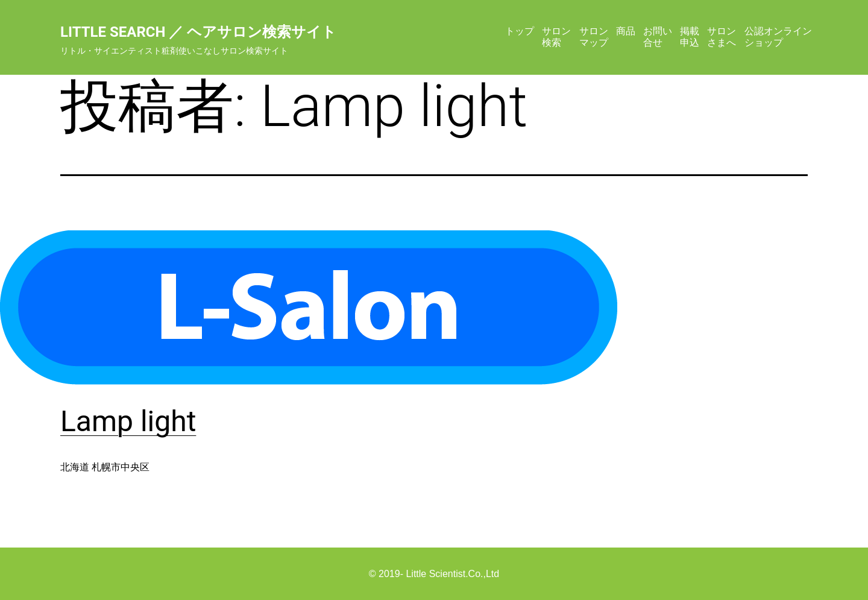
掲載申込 (690, 36)
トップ (520, 31)
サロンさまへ (722, 36)
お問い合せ (658, 36)
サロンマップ (594, 36)
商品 (626, 31)
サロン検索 (556, 36)
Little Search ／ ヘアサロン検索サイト (198, 32)
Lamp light (128, 421)
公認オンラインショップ (778, 36)
